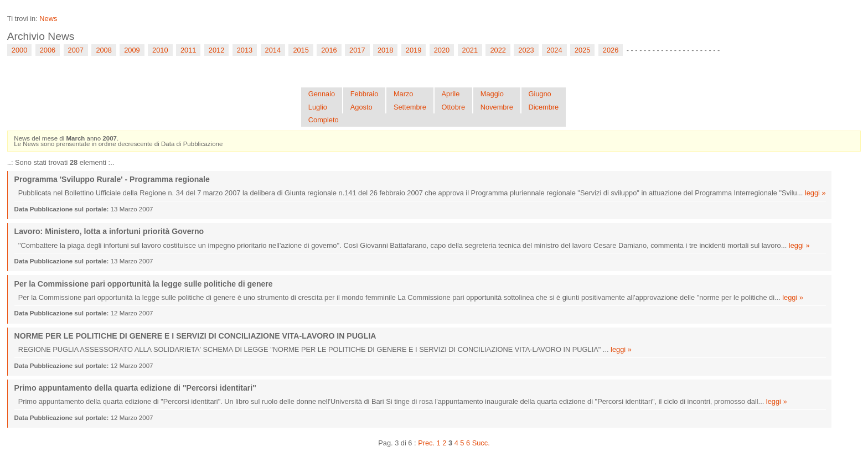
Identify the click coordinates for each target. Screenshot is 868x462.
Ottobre (454, 107)
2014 (273, 50)
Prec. (426, 443)
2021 (470, 50)
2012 (216, 50)
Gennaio (322, 94)
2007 (76, 50)
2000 (19, 50)
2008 (104, 50)
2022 (498, 50)
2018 (385, 50)
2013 (245, 50)
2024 (554, 50)
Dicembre (543, 107)
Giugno (539, 94)
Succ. (481, 443)
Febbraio (365, 94)
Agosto (361, 107)
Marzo (404, 94)
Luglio (318, 107)
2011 (188, 50)
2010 (160, 50)
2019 (414, 50)
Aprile (451, 94)
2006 (48, 50)
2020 (442, 50)
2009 (132, 50)
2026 (611, 50)
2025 (582, 50)
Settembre (410, 107)
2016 (329, 50)
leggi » (815, 193)
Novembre (497, 107)
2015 (301, 50)
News (48, 19)
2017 (357, 50)
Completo (324, 120)
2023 (526, 50)
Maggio (492, 94)
